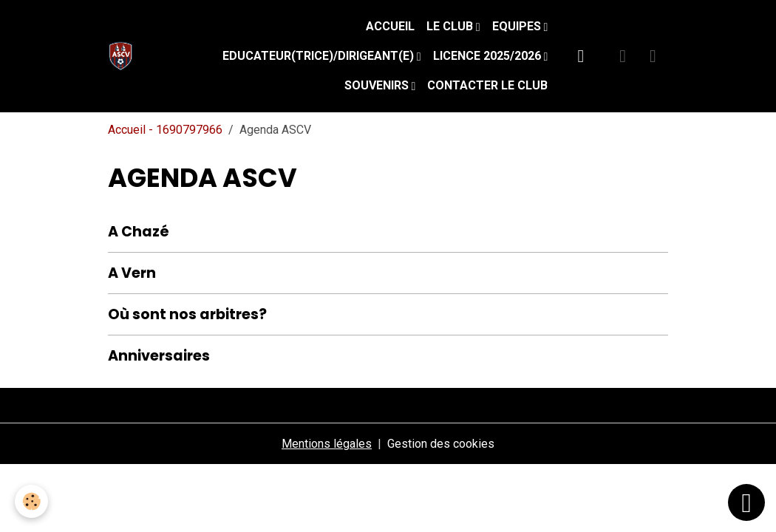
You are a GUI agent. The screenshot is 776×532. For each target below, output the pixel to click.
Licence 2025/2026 (489, 56)
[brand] (124, 56)
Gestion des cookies (441, 444)
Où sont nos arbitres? (187, 314)
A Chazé (139, 232)
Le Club (451, 26)
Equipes (518, 26)
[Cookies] (31, 501)
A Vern (132, 273)
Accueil (390, 26)
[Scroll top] (746, 502)
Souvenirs (378, 85)
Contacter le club (487, 85)
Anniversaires (159, 356)
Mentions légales (327, 444)
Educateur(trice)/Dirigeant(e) (320, 56)
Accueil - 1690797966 (165, 130)
